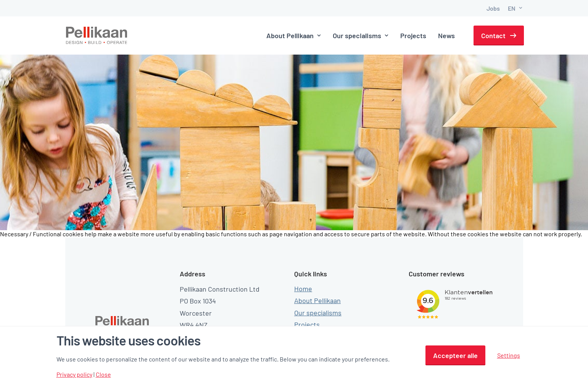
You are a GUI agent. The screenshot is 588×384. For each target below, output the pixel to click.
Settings (509, 355)
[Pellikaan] (97, 35)
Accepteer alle (455, 355)
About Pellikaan (294, 35)
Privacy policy (74, 374)
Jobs (493, 8)
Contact (493, 35)
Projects (413, 35)
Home (303, 277)
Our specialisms (361, 35)
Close (103, 374)
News (446, 35)
